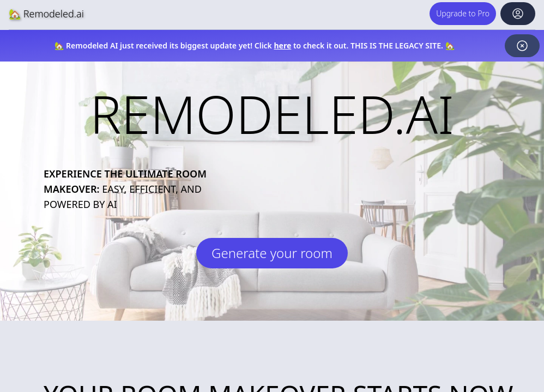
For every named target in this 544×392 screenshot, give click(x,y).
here (283, 45)
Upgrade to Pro (463, 13)
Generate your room (272, 253)
